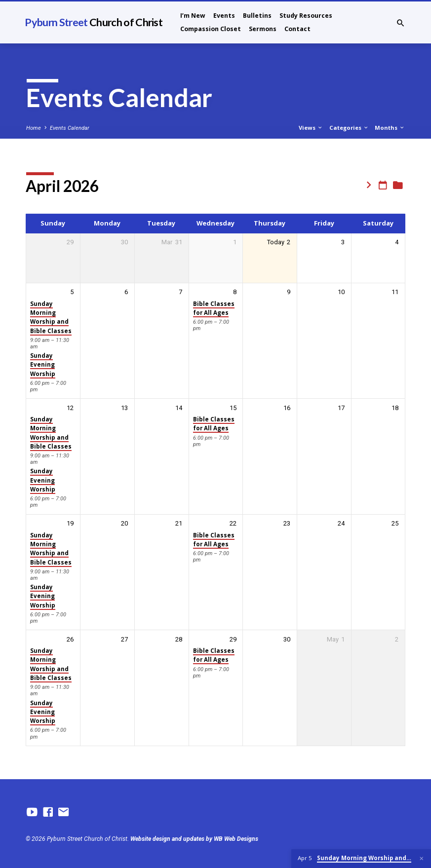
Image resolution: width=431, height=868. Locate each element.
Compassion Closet (211, 29)
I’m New (193, 16)
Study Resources (306, 16)
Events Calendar (70, 128)
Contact (297, 29)
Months (390, 128)
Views (311, 128)
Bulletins (257, 16)
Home (34, 128)
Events (224, 16)
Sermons (263, 29)
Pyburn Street (94, 22)
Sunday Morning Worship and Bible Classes (51, 317)
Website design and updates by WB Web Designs (194, 839)
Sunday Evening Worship (43, 365)
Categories (349, 128)
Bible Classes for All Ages (214, 308)
